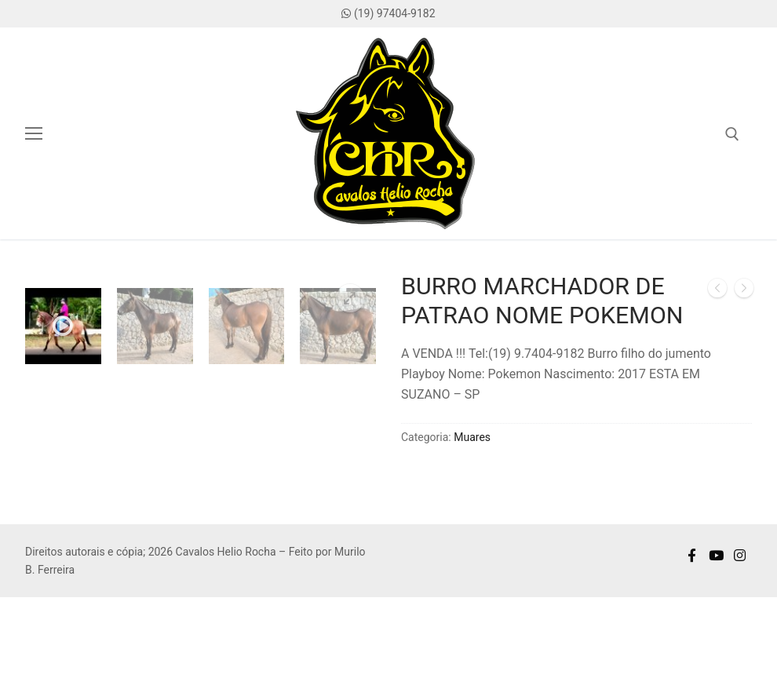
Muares (472, 437)
